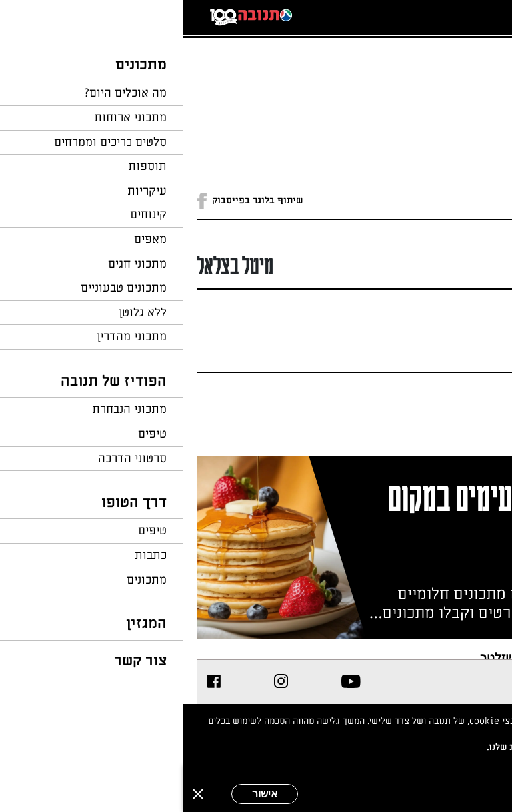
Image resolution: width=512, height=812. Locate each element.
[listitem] (168, 681)
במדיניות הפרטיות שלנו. (352, 747)
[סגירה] (15, 794)
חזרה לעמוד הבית (462, 68)
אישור (82, 794)
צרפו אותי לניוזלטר (344, 657)
